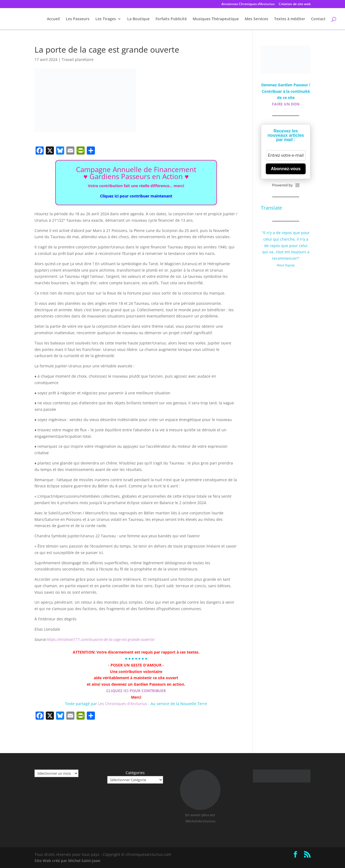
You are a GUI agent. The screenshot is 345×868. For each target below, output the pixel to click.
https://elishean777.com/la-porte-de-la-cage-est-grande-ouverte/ (101, 639)
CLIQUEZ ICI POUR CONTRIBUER (136, 691)
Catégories (135, 773)
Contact (318, 19)
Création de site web (295, 4)
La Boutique (138, 19)
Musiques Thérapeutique (216, 19)
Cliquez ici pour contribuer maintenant (136, 196)
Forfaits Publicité (171, 19)
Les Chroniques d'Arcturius (123, 704)
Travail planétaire (78, 59)
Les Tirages (106, 19)
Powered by (286, 185)
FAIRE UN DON (286, 104)
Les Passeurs (78, 19)
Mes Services (256, 19)
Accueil (53, 19)
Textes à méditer (290, 19)
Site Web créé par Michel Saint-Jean (67, 861)
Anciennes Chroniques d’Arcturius (248, 4)
